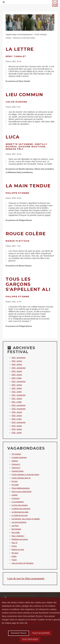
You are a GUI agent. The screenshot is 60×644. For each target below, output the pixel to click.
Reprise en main (18, 550)
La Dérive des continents (21, 509)
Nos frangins (16, 529)
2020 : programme (19, 405)
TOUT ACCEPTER (41, 633)
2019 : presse (17, 412)
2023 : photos (17, 375)
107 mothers (16, 454)
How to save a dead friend (21, 492)
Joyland (15, 495)
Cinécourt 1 (16, 464)
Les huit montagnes (19, 522)
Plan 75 (15, 543)
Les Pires (15, 526)
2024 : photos (17, 364)
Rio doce (15, 553)
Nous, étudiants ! (18, 536)
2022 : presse (17, 385)
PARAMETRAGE (19, 633)
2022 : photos (17, 388)
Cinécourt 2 (16, 468)
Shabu (14, 556)
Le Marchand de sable (20, 512)
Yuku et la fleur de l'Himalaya (22, 563)
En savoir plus (35, 623)
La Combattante (18, 502)
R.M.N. (14, 546)
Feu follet (15, 485)
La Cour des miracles (20, 505)
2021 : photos (17, 399)
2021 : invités (17, 402)
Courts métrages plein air (21, 478)
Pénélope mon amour (20, 539)
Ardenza (15, 461)
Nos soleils (16, 533)
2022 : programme (19, 382)
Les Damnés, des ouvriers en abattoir (26, 519)
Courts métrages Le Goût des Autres (25, 475)
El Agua (15, 481)
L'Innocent (15, 498)
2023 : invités (17, 378)
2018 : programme (19, 422)
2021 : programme (19, 395)
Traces (14, 560)
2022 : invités (17, 392)
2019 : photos (17, 416)
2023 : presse (17, 371)
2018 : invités (17, 433)
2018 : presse (17, 426)
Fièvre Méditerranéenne (21, 488)
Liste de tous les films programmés (26, 578)
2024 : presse (17, 361)
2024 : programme (19, 358)
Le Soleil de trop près (20, 515)
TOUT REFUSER (30, 639)
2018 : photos (17, 429)
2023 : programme (19, 368)
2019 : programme (19, 409)
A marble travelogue (19, 458)
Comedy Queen (18, 471)
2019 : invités (17, 419)
